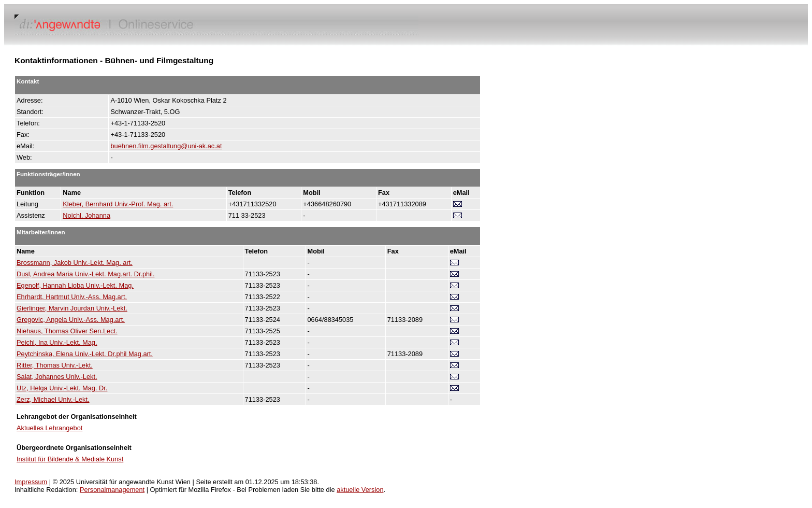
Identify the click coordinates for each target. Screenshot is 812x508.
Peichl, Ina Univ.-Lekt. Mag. (57, 342)
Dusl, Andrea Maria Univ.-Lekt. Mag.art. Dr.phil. (85, 274)
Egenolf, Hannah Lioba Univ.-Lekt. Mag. (75, 285)
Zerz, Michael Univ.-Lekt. (53, 399)
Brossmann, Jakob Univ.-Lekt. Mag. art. (75, 263)
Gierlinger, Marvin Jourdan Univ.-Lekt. (72, 308)
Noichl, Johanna (86, 215)
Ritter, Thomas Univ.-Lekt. (55, 365)
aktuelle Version (360, 490)
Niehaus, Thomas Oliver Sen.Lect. (67, 331)
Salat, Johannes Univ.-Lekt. (57, 377)
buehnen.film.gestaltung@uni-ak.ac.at (166, 146)
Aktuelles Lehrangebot (49, 428)
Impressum (31, 482)
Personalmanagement (112, 490)
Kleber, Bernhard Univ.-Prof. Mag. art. (118, 204)
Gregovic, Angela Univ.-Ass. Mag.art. (71, 320)
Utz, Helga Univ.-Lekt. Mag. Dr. (62, 388)
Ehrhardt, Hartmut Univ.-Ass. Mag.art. (72, 297)
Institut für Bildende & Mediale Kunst (70, 459)
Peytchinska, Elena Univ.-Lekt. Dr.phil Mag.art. (85, 354)
